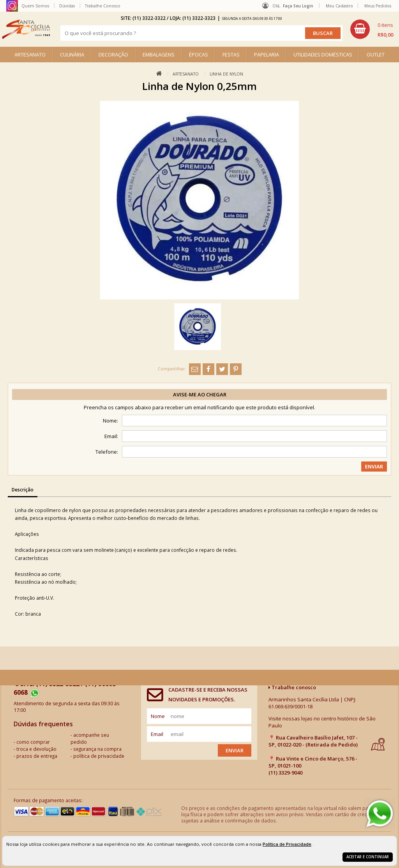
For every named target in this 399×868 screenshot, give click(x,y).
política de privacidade (99, 756)
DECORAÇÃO (113, 55)
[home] (26, 29)
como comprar (33, 742)
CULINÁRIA (72, 55)
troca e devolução (36, 749)
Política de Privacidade (287, 844)
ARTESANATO (30, 55)
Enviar (235, 750)
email (157, 734)
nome (158, 716)
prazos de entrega (37, 756)
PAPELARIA (267, 55)
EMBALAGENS (159, 55)
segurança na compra (97, 749)
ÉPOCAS (199, 55)
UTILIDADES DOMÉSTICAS (323, 55)
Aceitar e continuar (368, 857)
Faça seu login (298, 6)
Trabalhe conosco (292, 687)
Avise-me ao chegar (200, 394)
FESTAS (231, 55)
